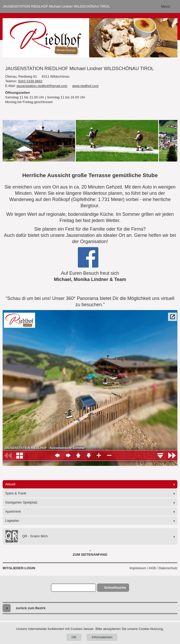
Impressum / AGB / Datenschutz (153, 568)
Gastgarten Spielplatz (21, 502)
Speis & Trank (16, 493)
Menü (166, 6)
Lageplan (12, 521)
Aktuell (10, 484)
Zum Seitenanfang (90, 553)
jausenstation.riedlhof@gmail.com (42, 86)
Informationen (102, 637)
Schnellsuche (115, 588)
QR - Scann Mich (26, 536)
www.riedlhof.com (85, 86)
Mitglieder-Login (19, 568)
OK (74, 637)
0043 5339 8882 (30, 81)
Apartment (13, 511)
